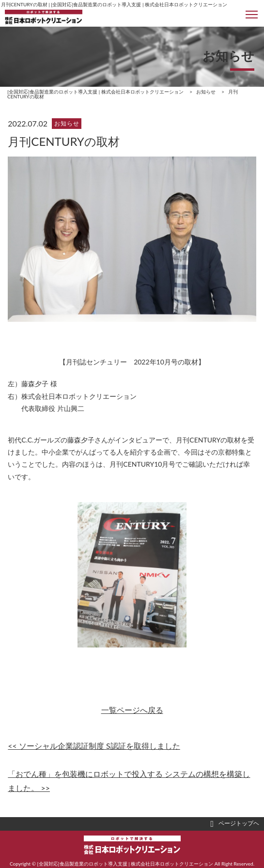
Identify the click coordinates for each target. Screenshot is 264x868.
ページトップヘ (235, 824)
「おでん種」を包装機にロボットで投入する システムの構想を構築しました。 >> (129, 781)
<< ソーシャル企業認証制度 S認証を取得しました (94, 746)
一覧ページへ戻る (132, 710)
